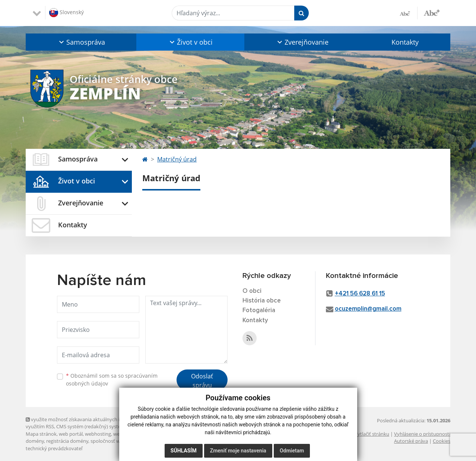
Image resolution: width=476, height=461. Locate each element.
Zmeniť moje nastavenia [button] (238, 451)
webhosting (98, 434)
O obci (252, 291)
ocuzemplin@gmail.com (368, 309)
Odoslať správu (202, 381)
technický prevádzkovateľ (54, 448)
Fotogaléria (259, 310)
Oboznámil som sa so (112, 380)
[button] (81, 42)
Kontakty (405, 42)
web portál (71, 434)
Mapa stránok (41, 434)
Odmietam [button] (292, 451)
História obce (262, 301)
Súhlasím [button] (184, 451)
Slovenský (66, 13)
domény (35, 441)
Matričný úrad (177, 159)
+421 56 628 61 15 (360, 294)
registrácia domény (67, 441)
